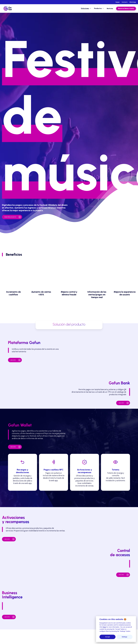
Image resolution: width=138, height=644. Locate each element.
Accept (107, 637)
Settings (124, 637)
